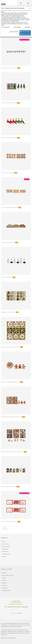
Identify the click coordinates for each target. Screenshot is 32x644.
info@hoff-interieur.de (16, 604)
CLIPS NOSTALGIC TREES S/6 (11, 103)
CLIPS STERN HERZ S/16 (9, 173)
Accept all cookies (25, 34)
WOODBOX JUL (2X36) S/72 (10, 312)
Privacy (4, 578)
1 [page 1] (5, 528)
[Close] (30, 8)
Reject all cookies (13, 32)
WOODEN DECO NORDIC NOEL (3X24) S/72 (14, 452)
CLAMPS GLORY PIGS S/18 (10, 242)
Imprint (4, 580)
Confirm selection (25, 32)
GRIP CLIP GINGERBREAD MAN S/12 (12, 382)
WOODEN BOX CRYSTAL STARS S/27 (12, 347)
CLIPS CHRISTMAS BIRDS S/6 (10, 138)
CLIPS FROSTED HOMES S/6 (10, 487)
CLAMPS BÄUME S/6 (8, 277)
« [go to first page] (3, 528)
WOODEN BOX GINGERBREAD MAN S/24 (13, 417)
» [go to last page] (8, 528)
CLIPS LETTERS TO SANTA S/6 (11, 521)
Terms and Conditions (8, 575)
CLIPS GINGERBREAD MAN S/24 (11, 208)
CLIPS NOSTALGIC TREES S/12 (11, 68)
